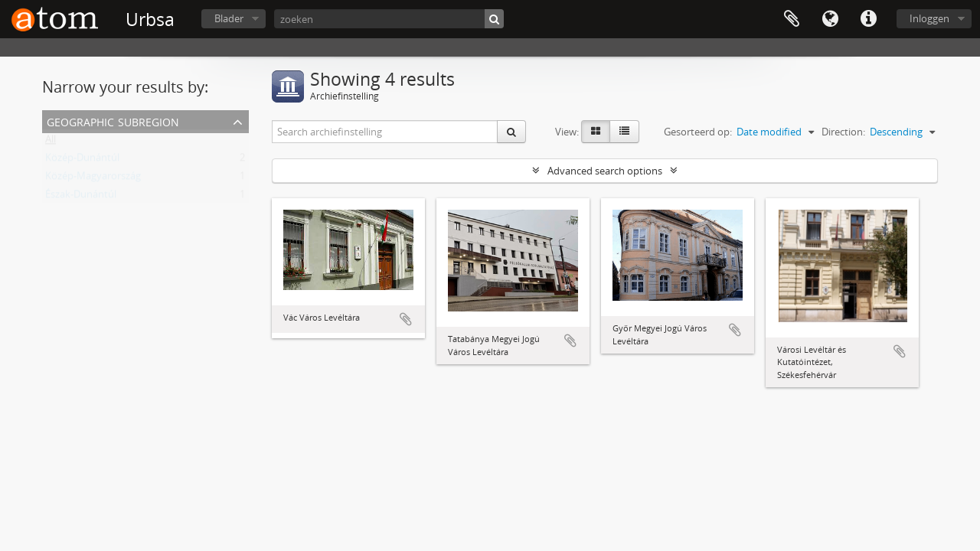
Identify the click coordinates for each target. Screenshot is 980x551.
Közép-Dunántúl (82, 161)
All (51, 142)
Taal (830, 19)
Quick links (868, 19)
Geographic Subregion (113, 121)
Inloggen (929, 18)
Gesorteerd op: (698, 132)
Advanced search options (605, 171)
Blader (229, 18)
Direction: (843, 132)
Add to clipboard (406, 319)
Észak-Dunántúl (81, 197)
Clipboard (792, 19)
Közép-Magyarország (93, 179)
